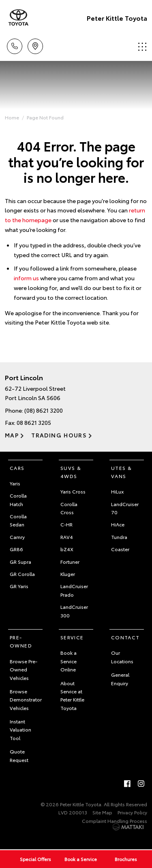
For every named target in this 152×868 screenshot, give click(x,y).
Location (35, 45)
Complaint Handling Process (115, 821)
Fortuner (70, 562)
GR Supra (20, 562)
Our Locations (122, 657)
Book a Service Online (69, 661)
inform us (26, 278)
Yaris (15, 483)
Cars (17, 468)
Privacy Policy (132, 812)
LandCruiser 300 (74, 611)
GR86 (16, 549)
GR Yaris (19, 586)
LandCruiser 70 (125, 508)
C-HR (66, 524)
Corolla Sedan (18, 520)
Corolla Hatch (18, 499)
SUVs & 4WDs (71, 472)
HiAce (118, 524)
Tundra (119, 537)
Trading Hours (59, 435)
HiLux (117, 491)
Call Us (15, 45)
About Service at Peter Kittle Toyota (72, 695)
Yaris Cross (73, 491)
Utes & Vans (121, 472)
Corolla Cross (69, 508)
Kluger (68, 574)
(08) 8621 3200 (44, 410)
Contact (125, 637)
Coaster (120, 549)
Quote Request (19, 755)
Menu (142, 47)
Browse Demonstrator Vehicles (26, 699)
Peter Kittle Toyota (117, 18)
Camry (17, 537)
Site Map (102, 812)
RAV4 (67, 537)
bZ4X (67, 549)
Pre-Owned (21, 641)
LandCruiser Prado (74, 590)
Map (12, 435)
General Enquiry (120, 679)
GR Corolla (22, 574)
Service (72, 637)
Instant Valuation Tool (20, 729)
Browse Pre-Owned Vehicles (24, 669)
